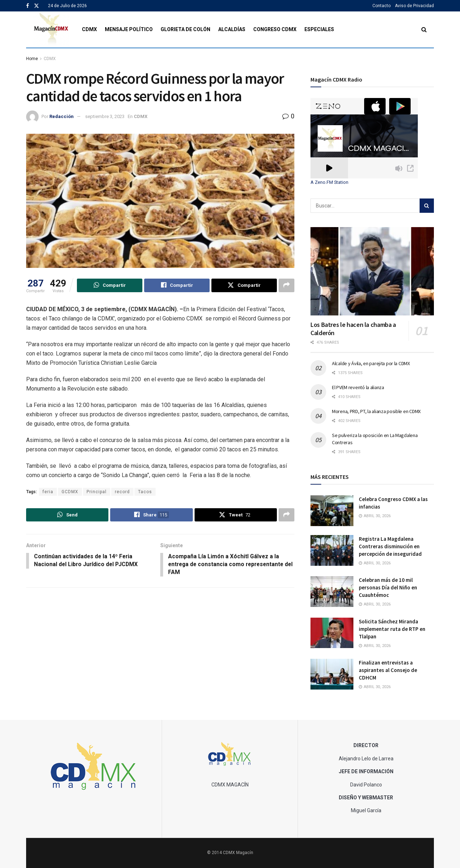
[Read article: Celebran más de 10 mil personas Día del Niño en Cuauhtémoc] (332, 592)
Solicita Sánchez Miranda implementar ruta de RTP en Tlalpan (392, 629)
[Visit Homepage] (51, 30)
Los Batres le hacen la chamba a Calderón (353, 329)
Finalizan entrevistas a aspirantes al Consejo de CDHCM (388, 670)
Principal (97, 492)
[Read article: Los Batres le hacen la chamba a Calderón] (372, 271)
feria (48, 492)
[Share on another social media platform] (287, 285)
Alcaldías (232, 29)
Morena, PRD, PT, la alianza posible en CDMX (376, 411)
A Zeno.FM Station (329, 182)
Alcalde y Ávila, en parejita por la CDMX (371, 363)
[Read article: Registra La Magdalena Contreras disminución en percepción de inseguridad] (332, 550)
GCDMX (70, 492)
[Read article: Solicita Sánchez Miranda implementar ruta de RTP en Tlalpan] (332, 633)
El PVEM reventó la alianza (358, 387)
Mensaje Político (129, 29)
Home (32, 59)
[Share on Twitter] (244, 285)
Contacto (381, 6)
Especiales (319, 29)
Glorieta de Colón (185, 29)
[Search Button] (424, 30)
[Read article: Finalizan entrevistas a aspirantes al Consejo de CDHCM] (332, 674)
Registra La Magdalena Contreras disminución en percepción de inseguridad (390, 546)
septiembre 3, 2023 (105, 116)
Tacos (145, 492)
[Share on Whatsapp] (110, 285)
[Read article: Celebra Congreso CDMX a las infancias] (332, 511)
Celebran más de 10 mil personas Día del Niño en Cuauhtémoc (388, 587)
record (122, 492)
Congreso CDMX (275, 29)
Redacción (62, 116)
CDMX (89, 29)
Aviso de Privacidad (414, 6)
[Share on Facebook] (177, 285)
